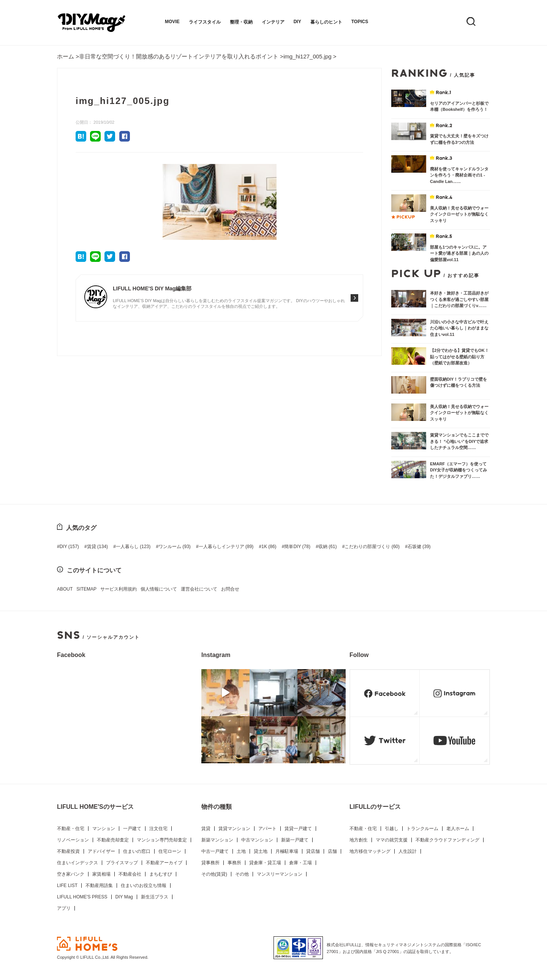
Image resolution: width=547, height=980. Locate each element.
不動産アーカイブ (164, 863)
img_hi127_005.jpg (307, 56)
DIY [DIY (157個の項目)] (69, 547)
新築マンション (217, 840)
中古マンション (257, 840)
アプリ (64, 908)
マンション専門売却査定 (162, 840)
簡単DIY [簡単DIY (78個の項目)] (297, 547)
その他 (242, 874)
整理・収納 (241, 22)
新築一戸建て (295, 840)
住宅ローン (170, 851)
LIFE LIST (67, 885)
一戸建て (132, 829)
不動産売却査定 (113, 840)
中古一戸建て (215, 851)
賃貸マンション (234, 829)
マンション (104, 829)
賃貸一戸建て (298, 829)
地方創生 (359, 840)
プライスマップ (122, 863)
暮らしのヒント (326, 22)
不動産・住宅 (71, 829)
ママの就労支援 (392, 840)
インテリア (273, 22)
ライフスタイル (205, 22)
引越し (392, 829)
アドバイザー (101, 851)
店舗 (332, 851)
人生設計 (408, 851)
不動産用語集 (99, 885)
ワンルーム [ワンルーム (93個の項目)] (175, 547)
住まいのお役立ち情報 (144, 885)
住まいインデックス (77, 863)
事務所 (234, 863)
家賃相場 (101, 874)
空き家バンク (71, 874)
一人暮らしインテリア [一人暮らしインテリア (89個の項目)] (226, 547)
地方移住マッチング (370, 851)
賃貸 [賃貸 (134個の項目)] (97, 547)
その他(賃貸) (214, 874)
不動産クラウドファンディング (447, 840)
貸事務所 (210, 863)
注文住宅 (158, 829)
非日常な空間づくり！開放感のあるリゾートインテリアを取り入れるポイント (179, 56)
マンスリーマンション (280, 874)
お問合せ (230, 589)
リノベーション (73, 840)
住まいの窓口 (137, 851)
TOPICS (360, 22)
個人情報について (159, 589)
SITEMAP (86, 589)
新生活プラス (155, 897)
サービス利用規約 (119, 589)
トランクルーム (422, 829)
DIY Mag (124, 897)
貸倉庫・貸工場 (265, 863)
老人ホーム (458, 829)
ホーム (66, 56)
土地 (241, 851)
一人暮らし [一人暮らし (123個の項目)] (133, 547)
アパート (267, 829)
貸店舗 (313, 851)
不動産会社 (130, 874)
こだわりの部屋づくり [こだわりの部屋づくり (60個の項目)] (372, 547)
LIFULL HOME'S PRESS (82, 897)
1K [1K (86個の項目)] (269, 547)
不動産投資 (68, 851)
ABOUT (65, 589)
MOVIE (172, 22)
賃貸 (206, 829)
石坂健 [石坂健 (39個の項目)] (419, 547)
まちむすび (161, 874)
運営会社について (199, 589)
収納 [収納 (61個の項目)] (328, 547)
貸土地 (261, 851)
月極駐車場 (287, 851)
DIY (297, 22)
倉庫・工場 (300, 863)
